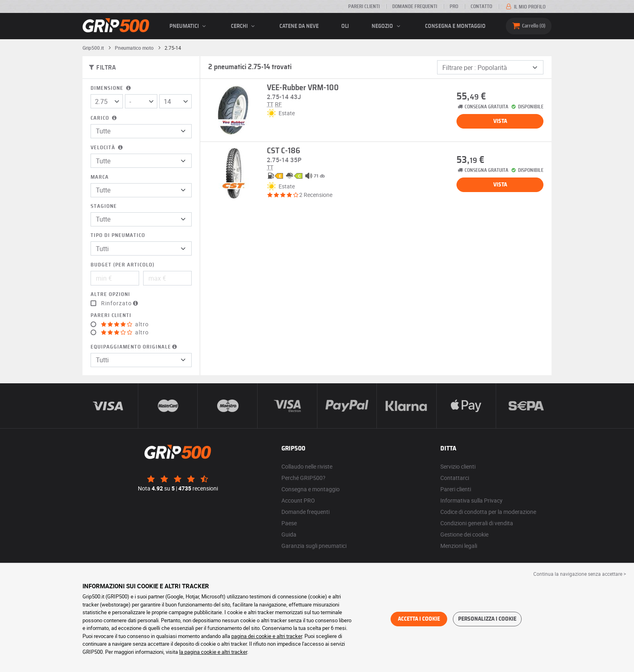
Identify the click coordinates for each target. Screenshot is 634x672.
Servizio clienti (458, 466)
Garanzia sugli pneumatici (314, 546)
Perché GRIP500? (303, 478)
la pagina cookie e (200, 652)
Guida (289, 534)
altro (125, 324)
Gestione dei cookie (464, 534)
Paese (289, 523)
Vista (500, 121)
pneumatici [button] (189, 26)
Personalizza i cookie (487, 619)
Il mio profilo (525, 7)
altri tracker (234, 652)
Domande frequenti (415, 6)
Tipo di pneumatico (118, 236)
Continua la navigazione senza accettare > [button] (580, 574)
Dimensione (111, 88)
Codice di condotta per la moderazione (488, 512)
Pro (454, 6)
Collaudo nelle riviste (307, 466)
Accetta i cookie (419, 619)
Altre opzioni (110, 295)
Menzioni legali (459, 546)
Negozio (387, 26)
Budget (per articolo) (123, 265)
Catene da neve (299, 26)
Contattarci (455, 478)
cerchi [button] (244, 26)
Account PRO (298, 500)
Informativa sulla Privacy (471, 500)
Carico (104, 118)
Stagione (104, 206)
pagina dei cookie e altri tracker (267, 636)
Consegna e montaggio (455, 26)
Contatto (481, 6)
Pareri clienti (364, 6)
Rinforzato (120, 303)
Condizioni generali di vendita (477, 523)
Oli (345, 26)
